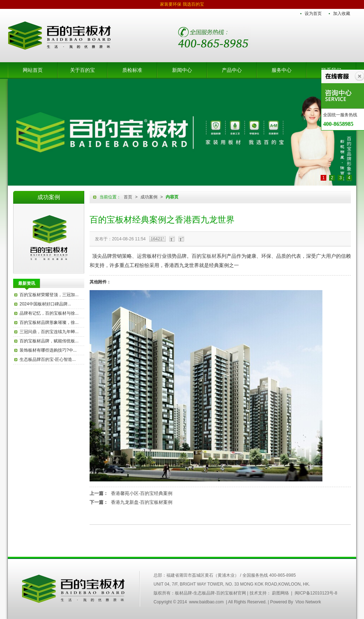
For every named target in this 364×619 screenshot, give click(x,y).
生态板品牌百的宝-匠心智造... (48, 359)
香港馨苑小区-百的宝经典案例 (142, 493)
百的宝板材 (49, 238)
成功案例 (149, 197)
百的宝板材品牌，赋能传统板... (49, 341)
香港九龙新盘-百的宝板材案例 (142, 502)
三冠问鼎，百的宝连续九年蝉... (49, 332)
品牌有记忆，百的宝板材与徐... (49, 313)
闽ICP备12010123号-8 (316, 593)
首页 (128, 197)
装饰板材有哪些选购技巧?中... (48, 350)
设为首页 (313, 14)
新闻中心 (182, 70)
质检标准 (132, 70)
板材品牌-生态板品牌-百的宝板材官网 (59, 36)
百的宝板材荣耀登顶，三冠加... (49, 295)
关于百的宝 (82, 70)
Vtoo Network (308, 602)
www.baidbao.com (206, 602)
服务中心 (282, 70)
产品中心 (232, 70)
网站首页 (33, 70)
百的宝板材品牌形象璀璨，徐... (49, 322)
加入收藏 (342, 14)
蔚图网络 (280, 593)
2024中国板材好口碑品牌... (45, 304)
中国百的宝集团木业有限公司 (74, 589)
